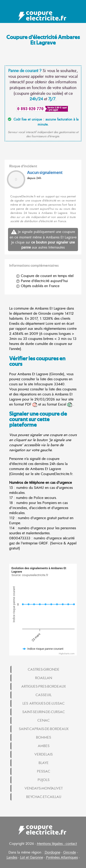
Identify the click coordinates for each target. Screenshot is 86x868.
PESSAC (44, 771)
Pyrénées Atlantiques (62, 857)
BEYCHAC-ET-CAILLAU (44, 797)
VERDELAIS (44, 754)
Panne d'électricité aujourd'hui (42, 281)
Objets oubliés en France (38, 286)
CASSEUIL (44, 695)
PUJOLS (44, 780)
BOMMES (44, 737)
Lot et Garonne (32, 857)
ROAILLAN (44, 678)
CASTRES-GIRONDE (44, 669)
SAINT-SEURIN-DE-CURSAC (44, 712)
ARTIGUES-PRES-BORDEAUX (44, 686)
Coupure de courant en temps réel (45, 276)
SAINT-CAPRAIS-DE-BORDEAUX (44, 729)
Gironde (70, 852)
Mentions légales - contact (57, 844)
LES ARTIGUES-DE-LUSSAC (44, 703)
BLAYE (44, 763)
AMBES (44, 746)
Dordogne (53, 852)
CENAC (44, 720)
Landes (12, 857)
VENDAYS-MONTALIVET (44, 788)
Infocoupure (43, 384)
